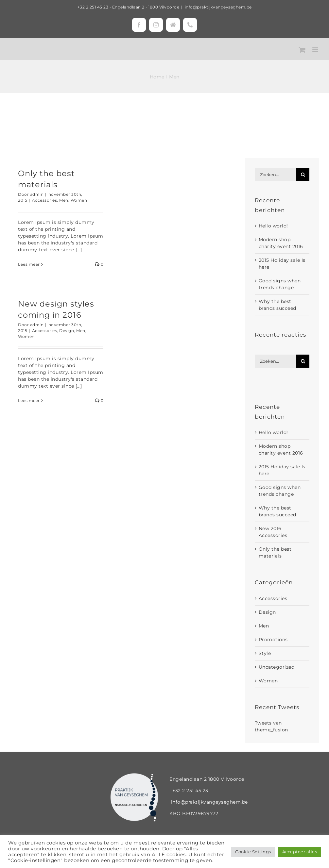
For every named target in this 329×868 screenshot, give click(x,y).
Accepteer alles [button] (300, 852)
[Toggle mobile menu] (316, 50)
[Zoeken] (303, 175)
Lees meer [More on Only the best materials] (29, 264)
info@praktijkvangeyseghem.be (218, 7)
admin (37, 194)
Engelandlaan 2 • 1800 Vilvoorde (146, 7)
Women (79, 200)
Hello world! (273, 226)
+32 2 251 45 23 (93, 7)
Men (64, 200)
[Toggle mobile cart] (302, 50)
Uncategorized (277, 667)
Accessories (45, 200)
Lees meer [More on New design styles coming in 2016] (29, 401)
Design (67, 331)
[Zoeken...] (276, 175)
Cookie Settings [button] (253, 852)
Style (265, 653)
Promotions (273, 640)
